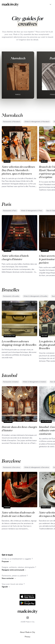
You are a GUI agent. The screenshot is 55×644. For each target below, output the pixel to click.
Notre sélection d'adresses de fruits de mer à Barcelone (18, 514)
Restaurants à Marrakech (12, 122)
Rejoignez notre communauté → (14, 570)
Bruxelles (10, 290)
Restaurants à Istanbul (11, 382)
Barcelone (11, 461)
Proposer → (6, 562)
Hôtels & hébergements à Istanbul (34, 382)
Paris (6, 204)
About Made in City (27, 632)
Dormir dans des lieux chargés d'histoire (19, 429)
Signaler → (6, 587)
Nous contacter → (9, 578)
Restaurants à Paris (10, 211)
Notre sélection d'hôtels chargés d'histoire (15, 257)
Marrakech (18, 58)
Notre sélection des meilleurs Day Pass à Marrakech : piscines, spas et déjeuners (18, 170)
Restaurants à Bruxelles (11, 296)
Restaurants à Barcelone (12, 467)
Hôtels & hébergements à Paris (32, 211)
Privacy (27, 637)
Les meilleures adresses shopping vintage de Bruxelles (19, 343)
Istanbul (9, 375)
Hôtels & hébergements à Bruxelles (36, 296)
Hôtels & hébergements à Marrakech (37, 122)
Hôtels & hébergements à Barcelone (37, 467)
